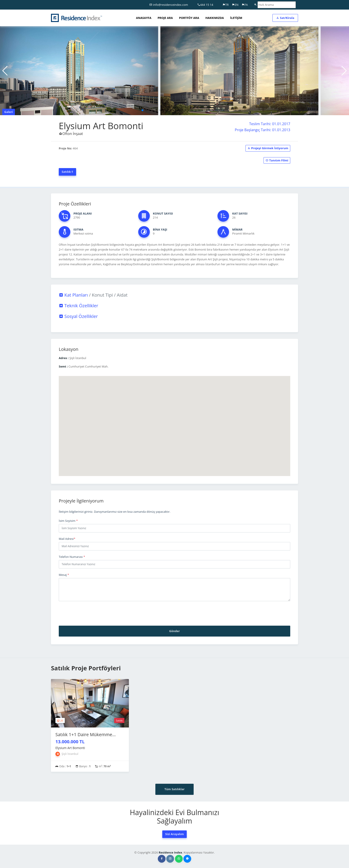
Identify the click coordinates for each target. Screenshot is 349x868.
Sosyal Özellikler (78, 316)
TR (225, 5)
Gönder (174, 631)
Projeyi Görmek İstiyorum (268, 148)
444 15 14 (205, 5)
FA (245, 5)
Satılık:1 (67, 172)
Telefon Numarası (72, 557)
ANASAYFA (144, 18)
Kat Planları (93, 295)
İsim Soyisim (68, 521)
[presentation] (93, 613)
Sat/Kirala (285, 18)
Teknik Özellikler (78, 306)
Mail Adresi (67, 539)
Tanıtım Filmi (277, 160)
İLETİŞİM (236, 18)
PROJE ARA (165, 18)
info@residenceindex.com (169, 5)
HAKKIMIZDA (215, 18)
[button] (142, 110)
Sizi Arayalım (174, 834)
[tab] (174, 295)
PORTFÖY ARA (189, 18)
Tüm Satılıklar (175, 789)
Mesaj (64, 575)
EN (235, 5)
